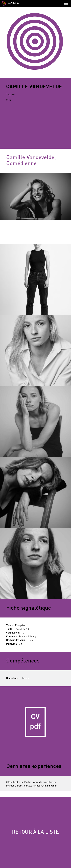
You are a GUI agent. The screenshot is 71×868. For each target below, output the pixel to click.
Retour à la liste (35, 832)
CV (35, 722)
